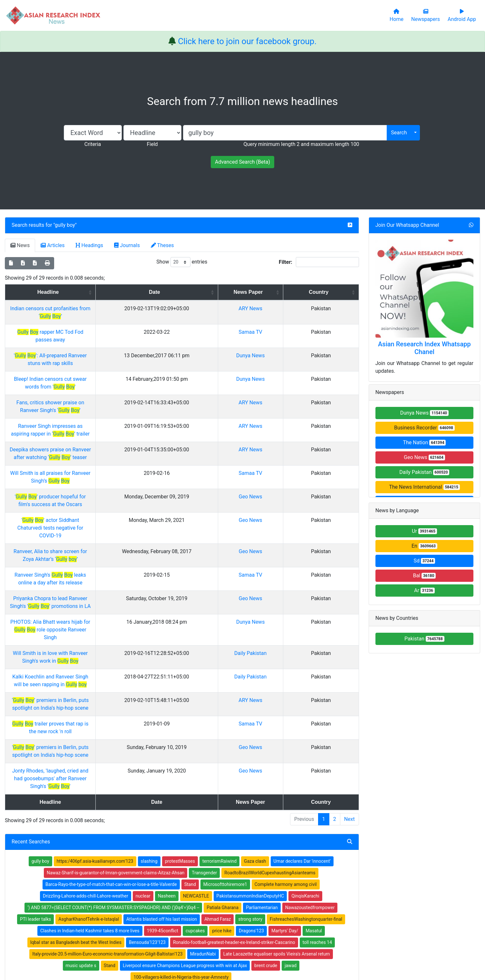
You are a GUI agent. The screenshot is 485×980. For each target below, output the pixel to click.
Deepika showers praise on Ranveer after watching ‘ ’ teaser (107, 411)
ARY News (306, 316)
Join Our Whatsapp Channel (407, 225)
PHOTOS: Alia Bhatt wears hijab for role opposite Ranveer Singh (107, 529)
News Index (259, 892)
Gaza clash (255, 699)
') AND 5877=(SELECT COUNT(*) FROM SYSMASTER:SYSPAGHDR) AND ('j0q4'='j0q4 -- (113, 745)
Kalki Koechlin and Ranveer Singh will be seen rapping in (107, 561)
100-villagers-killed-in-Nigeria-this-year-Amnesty (181, 815)
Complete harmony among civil (286, 722)
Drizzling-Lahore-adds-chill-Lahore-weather (86, 734)
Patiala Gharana (223, 745)
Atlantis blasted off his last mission (162, 757)
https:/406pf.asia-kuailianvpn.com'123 (95, 699)
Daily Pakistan (306, 545)
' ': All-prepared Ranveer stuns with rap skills (107, 348)
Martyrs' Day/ (285, 768)
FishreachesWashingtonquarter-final (306, 757)
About (241, 943)
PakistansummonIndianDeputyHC (250, 734)
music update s (81, 803)
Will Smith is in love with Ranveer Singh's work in (107, 545)
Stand (190, 722)
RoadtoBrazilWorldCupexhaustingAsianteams (270, 710)
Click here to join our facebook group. (247, 41)
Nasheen (167, 734)
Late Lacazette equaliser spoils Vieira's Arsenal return (277, 792)
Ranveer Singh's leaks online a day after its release (107, 498)
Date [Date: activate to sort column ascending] (245, 292)
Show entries (182, 262)
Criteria (93, 144)
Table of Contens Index (271, 875)
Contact (264, 943)
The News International (424, 487)
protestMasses (180, 699)
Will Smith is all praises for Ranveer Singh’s (107, 427)
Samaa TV (306, 332)
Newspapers (168, 875)
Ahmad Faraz (218, 757)
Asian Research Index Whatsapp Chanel (424, 348)
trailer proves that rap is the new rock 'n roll (107, 592)
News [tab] (20, 245)
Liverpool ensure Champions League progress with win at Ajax (185, 803)
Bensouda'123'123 (147, 780)
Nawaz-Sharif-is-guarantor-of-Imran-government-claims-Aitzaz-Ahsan (116, 710)
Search (399, 133)
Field (152, 144)
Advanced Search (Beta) (242, 162)
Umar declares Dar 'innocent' (302, 699)
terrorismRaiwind (219, 699)
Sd (425, 561)
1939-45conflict (163, 768)
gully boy (65, 225)
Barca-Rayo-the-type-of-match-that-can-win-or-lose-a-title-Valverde (111, 722)
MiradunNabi (203, 792)
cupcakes (195, 768)
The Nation (424, 442)
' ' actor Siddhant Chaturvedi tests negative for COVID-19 (107, 458)
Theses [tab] (162, 245)
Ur (424, 531)
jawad (291, 803)
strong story (250, 757)
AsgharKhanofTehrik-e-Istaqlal (89, 757)
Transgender (204, 710)
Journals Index (262, 867)
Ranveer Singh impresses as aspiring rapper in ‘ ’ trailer (107, 395)
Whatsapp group (84, 902)
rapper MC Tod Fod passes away (107, 332)
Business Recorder (424, 428)
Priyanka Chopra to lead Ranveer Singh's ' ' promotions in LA (107, 513)
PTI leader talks (35, 757)
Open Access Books (176, 884)
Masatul (314, 768)
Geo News (306, 442)
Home (162, 867)
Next (349, 657)
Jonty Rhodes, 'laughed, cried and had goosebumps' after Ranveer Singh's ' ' (107, 624)
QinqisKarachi (305, 734)
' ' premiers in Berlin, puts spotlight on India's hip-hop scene (107, 608)
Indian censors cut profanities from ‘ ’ (107, 316)
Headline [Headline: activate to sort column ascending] (105, 292)
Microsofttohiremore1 (225, 722)
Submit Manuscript (175, 900)
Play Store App (170, 909)
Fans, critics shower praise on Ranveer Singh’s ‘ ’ (107, 379)
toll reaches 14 (317, 780)
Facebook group (84, 893)
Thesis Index (260, 884)
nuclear (143, 734)
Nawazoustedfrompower (310, 745)
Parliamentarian (262, 745)
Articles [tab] (53, 245)
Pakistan (424, 639)
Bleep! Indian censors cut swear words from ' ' (107, 364)
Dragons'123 (251, 768)
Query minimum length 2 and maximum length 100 (301, 144)
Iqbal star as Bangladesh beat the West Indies (76, 780)
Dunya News (306, 348)
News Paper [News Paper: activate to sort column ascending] (303, 296)
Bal (425, 576)
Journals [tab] (127, 245)
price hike (222, 768)
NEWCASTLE (196, 734)
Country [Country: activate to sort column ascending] (340, 292)
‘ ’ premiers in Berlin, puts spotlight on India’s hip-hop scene (107, 576)
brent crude (266, 803)
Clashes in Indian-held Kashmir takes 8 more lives (90, 768)
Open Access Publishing (180, 892)
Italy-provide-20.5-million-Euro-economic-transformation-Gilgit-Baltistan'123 (107, 792)
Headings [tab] (90, 245)
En (424, 546)
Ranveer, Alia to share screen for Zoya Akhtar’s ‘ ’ (107, 474)
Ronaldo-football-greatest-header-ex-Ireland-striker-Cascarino (234, 780)
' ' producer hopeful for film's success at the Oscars (107, 442)
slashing (149, 699)
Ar (424, 590)
